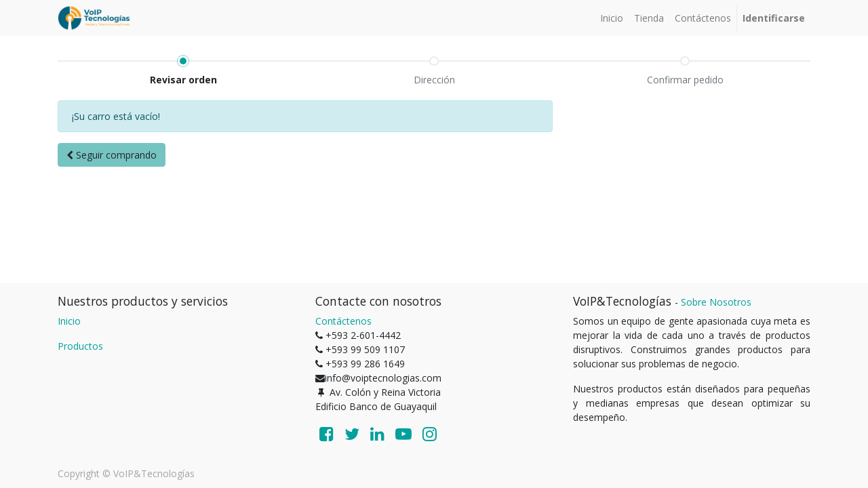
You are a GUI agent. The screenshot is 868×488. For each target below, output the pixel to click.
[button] (112, 155)
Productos (80, 346)
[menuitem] (612, 18)
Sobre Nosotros (716, 302)
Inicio (69, 321)
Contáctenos (343, 321)
